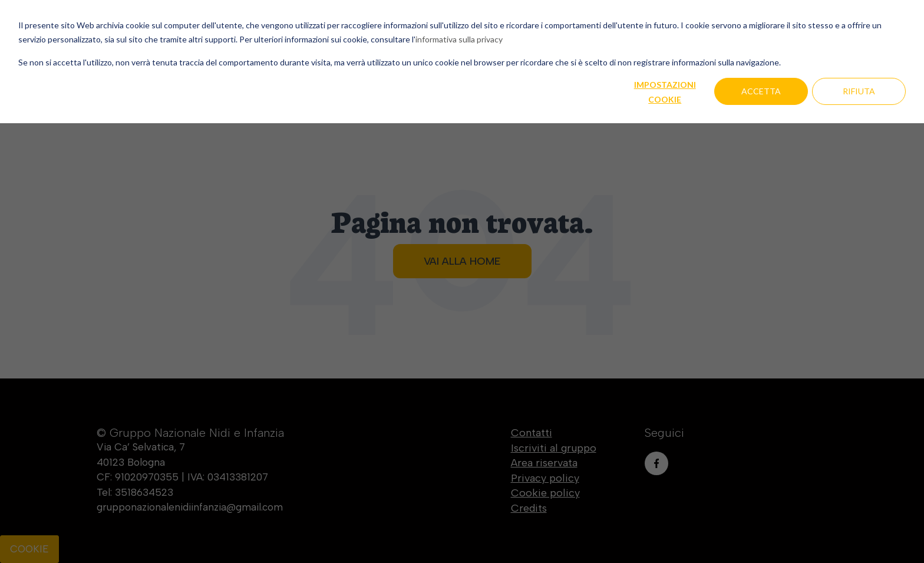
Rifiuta (859, 91)
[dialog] (462, 281)
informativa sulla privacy (459, 39)
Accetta (761, 91)
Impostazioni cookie (665, 92)
